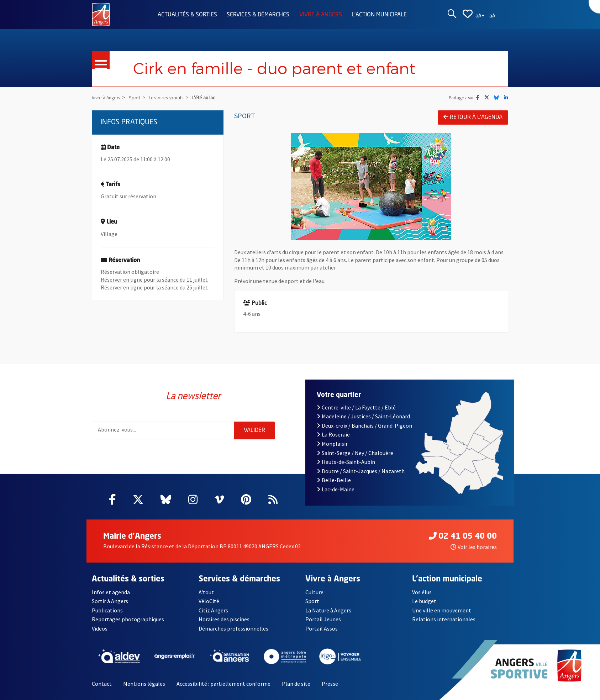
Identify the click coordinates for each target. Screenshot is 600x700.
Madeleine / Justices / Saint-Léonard (363, 416)
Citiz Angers (213, 610)
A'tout (206, 592)
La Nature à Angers (328, 610)
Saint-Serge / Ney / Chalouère (355, 453)
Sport (312, 601)
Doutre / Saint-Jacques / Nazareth (361, 471)
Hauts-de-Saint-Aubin (346, 462)
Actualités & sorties (187, 15)
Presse (330, 684)
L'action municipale (379, 15)
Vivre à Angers (321, 15)
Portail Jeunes (323, 619)
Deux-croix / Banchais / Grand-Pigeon (364, 425)
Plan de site (296, 684)
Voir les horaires (474, 547)
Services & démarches (258, 15)
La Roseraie (333, 434)
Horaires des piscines (224, 619)
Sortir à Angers (110, 601)
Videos (100, 628)
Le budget (424, 601)
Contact (102, 684)
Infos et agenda (111, 592)
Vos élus (422, 592)
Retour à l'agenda (473, 117)
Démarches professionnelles (233, 628)
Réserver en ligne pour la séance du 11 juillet (154, 280)
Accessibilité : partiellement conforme (223, 684)
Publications (107, 610)
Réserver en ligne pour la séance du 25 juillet (154, 287)
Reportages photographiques (128, 619)
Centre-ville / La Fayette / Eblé (356, 407)
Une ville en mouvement (442, 610)
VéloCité (209, 601)
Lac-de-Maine (336, 489)
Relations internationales (444, 619)
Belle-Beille (334, 480)
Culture (314, 592)
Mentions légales (144, 684)
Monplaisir (332, 444)
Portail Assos (322, 628)
